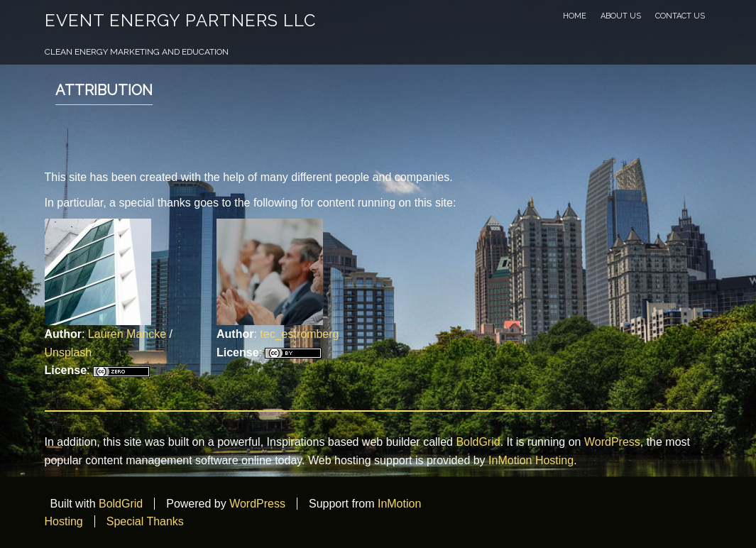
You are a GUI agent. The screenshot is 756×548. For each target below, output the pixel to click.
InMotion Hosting (531, 460)
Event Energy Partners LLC (180, 20)
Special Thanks (145, 521)
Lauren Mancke (127, 334)
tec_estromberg (299, 334)
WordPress (612, 442)
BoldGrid (478, 442)
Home (575, 16)
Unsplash (69, 352)
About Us (621, 16)
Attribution (104, 90)
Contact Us (680, 16)
